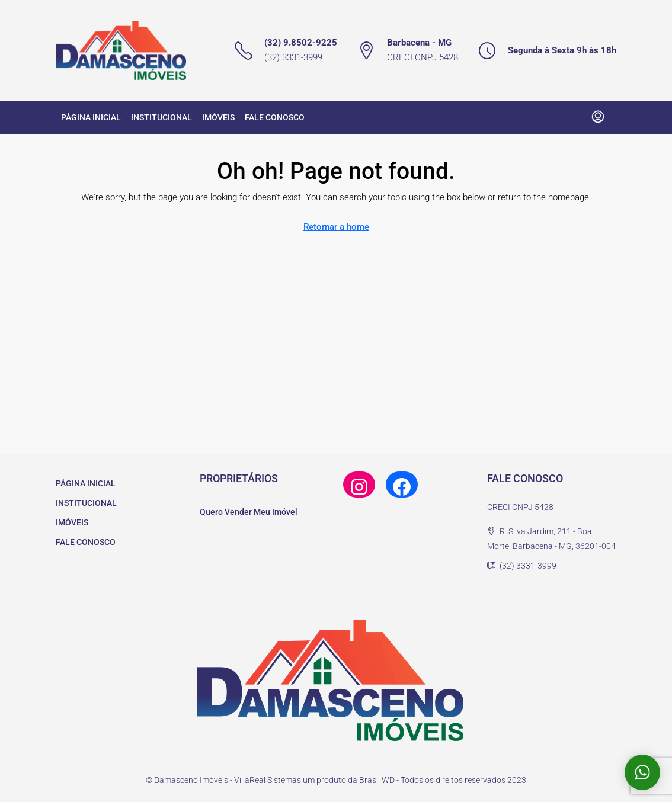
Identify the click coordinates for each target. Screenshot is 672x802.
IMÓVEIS (218, 117)
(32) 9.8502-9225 (301, 43)
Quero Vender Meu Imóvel (249, 512)
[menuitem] (598, 117)
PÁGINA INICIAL (91, 117)
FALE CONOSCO (275, 117)
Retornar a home (336, 227)
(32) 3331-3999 (293, 57)
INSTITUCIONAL (161, 117)
